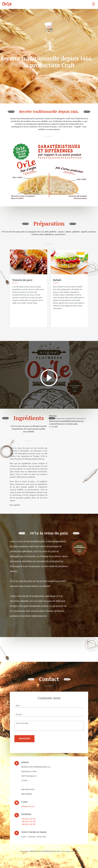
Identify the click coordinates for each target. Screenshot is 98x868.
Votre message (49, 726)
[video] (49, 375)
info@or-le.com (28, 806)
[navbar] (93, 4)
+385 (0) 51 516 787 (28, 824)
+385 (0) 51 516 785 (28, 821)
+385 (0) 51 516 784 (28, 819)
